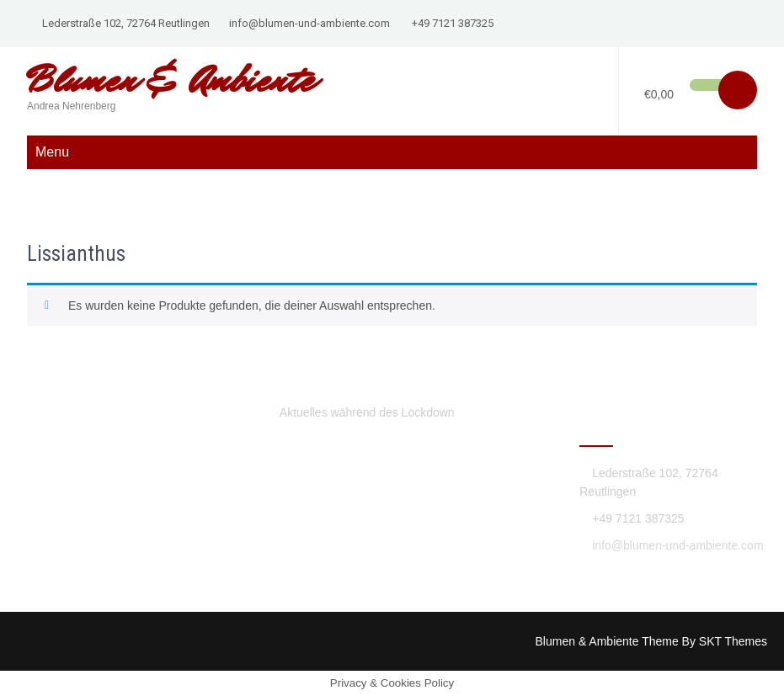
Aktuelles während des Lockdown (367, 412)
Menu (52, 152)
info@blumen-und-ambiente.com (309, 23)
